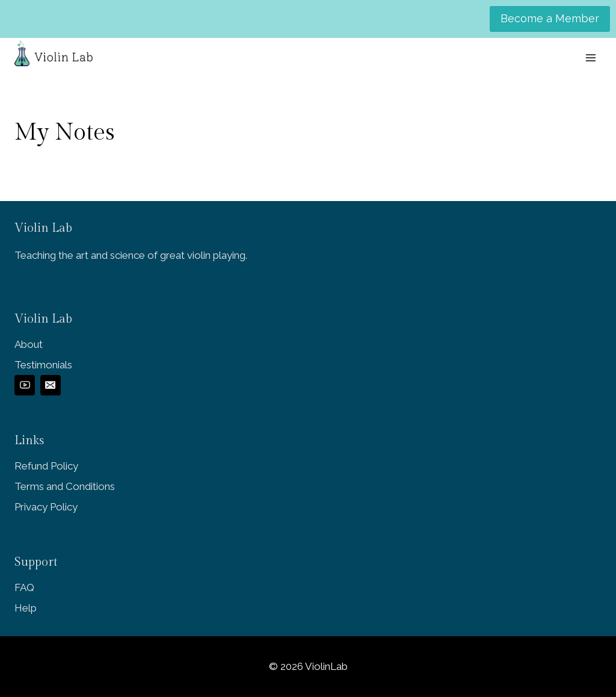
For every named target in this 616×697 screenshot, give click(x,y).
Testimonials (43, 365)
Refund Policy (46, 466)
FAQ (24, 587)
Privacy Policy (46, 507)
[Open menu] (590, 57)
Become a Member (550, 18)
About (29, 344)
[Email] (51, 385)
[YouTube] (25, 385)
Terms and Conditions (65, 486)
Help (26, 608)
